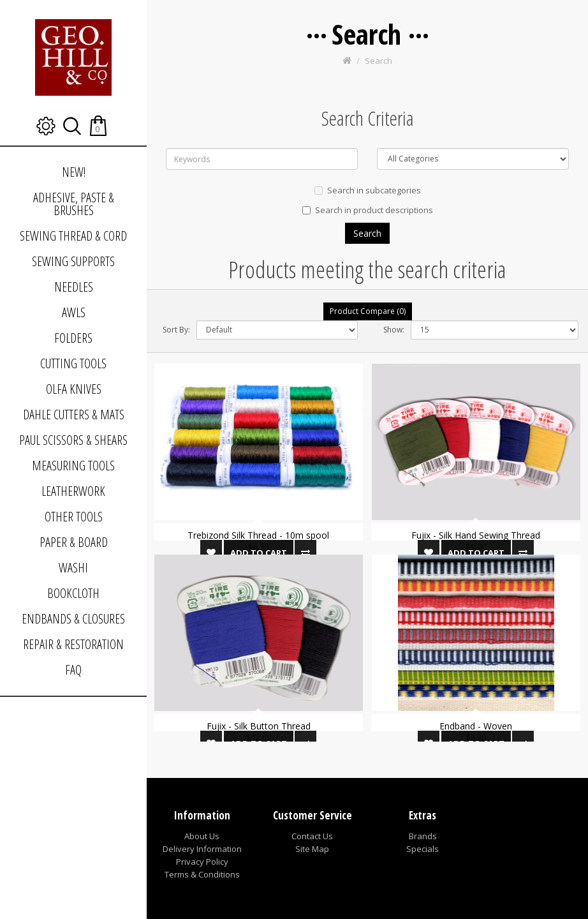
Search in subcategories (368, 190)
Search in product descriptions (368, 210)
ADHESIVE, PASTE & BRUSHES (74, 204)
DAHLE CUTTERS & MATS (74, 415)
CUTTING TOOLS (73, 363)
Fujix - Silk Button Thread (259, 726)
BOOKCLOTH (73, 593)
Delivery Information (202, 849)
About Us (202, 836)
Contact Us (312, 836)
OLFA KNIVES (74, 389)
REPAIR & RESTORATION (73, 644)
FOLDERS (73, 338)
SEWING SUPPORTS (73, 261)
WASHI (73, 568)
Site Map (312, 849)
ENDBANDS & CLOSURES (73, 619)
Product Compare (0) (368, 311)
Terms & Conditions (202, 874)
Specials (423, 849)
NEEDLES (74, 287)
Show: (394, 330)
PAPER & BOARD (74, 542)
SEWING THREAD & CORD (73, 236)
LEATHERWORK (73, 491)
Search (379, 61)
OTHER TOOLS (74, 517)
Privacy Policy (202, 862)
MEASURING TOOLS (73, 466)
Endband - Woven (476, 726)
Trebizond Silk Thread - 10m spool (258, 535)
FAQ (73, 670)
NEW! (74, 172)
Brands (423, 836)
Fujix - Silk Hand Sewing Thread (476, 535)
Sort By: (176, 330)
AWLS (74, 312)
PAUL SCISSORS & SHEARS (73, 440)
